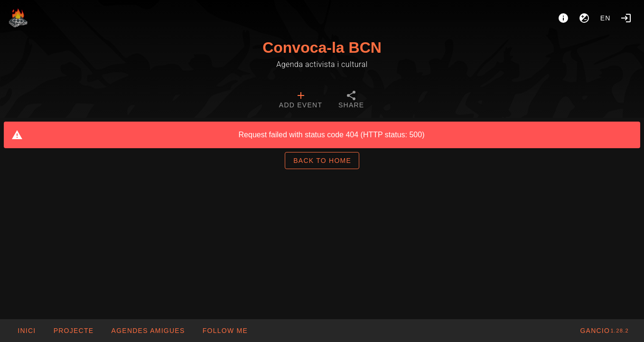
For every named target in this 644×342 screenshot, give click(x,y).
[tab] (301, 101)
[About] (563, 18)
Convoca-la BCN (322, 47)
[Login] (626, 18)
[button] (148, 331)
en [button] (606, 18)
